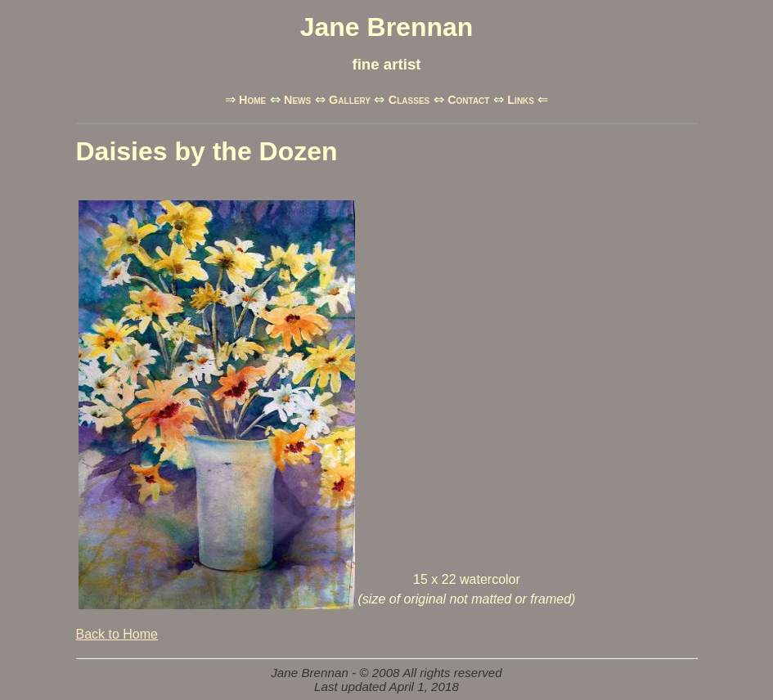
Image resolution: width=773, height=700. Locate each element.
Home (252, 100)
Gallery (350, 100)
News (297, 100)
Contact (468, 100)
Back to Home (117, 634)
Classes (409, 100)
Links (521, 100)
